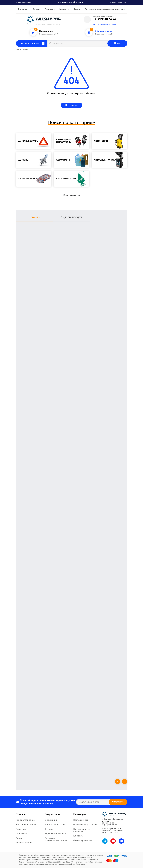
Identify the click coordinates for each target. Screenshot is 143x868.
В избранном (46, 31)
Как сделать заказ (25, 820)
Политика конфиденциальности (56, 839)
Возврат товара (24, 843)
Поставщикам (81, 820)
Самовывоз (22, 834)
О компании (51, 820)
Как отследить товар (26, 825)
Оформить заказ (104, 31)
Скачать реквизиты (83, 840)
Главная (18, 50)
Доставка (23, 9)
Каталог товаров (30, 43)
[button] (23, 2)
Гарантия (50, 9)
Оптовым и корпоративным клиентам (105, 9)
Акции (77, 9)
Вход (125, 2)
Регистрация (117, 2)
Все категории (72, 196)
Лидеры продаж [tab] (71, 217)
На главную (71, 105)
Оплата (36, 9)
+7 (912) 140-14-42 (105, 19)
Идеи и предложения (56, 834)
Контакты (64, 9)
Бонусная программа (56, 825)
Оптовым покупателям (85, 825)
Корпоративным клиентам (82, 830)
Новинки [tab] (34, 217)
